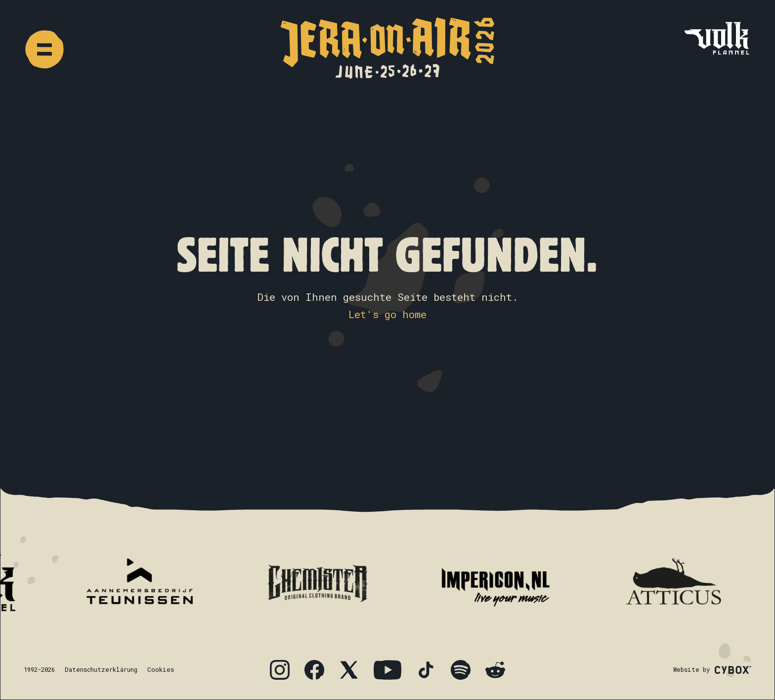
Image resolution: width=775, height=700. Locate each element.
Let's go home (387, 314)
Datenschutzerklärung (101, 669)
